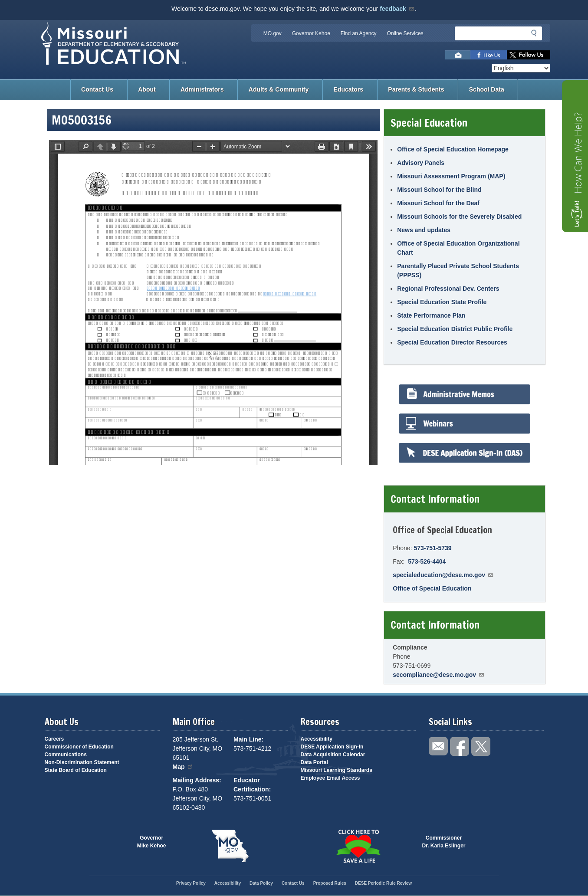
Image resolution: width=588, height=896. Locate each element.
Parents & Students (416, 89)
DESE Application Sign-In (332, 747)
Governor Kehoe (311, 33)
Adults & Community (279, 89)
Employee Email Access (330, 778)
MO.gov (273, 33)
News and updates (424, 230)
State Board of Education (76, 770)
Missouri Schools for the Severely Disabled (459, 217)
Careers (54, 739)
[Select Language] (521, 68)
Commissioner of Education (79, 747)
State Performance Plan (431, 315)
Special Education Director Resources (452, 342)
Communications (66, 755)
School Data (487, 89)
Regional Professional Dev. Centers (448, 289)
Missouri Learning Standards (337, 770)
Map (183, 767)
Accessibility (317, 739)
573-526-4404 (427, 561)
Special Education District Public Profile (455, 329)
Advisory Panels (421, 163)
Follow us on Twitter (529, 55)
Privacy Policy (191, 883)
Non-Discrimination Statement (82, 762)
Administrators (202, 89)
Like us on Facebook (489, 55)
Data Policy (261, 883)
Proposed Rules (330, 883)
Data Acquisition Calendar (333, 755)
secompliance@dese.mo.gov (439, 675)
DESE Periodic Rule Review (383, 883)
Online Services (405, 33)
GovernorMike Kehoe (152, 842)
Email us (458, 55)
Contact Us (97, 89)
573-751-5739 (432, 548)
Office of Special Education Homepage (453, 149)
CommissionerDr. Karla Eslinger (444, 842)
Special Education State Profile (442, 302)
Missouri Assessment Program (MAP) (451, 176)
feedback (397, 9)
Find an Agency (359, 33)
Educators (348, 89)
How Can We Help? (578, 153)
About (147, 89)
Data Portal (314, 762)
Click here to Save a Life (358, 846)
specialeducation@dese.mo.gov (443, 575)
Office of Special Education (432, 588)
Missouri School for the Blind (439, 190)
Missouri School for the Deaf (438, 203)
